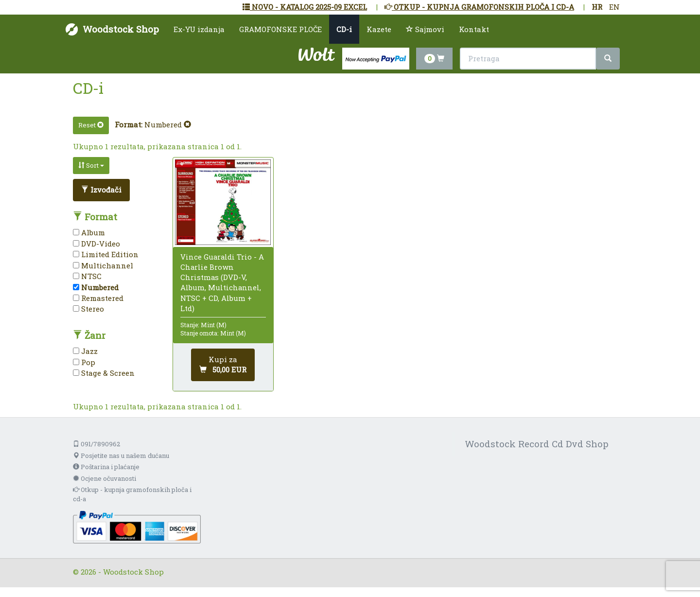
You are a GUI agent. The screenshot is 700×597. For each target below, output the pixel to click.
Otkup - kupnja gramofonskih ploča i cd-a (132, 494)
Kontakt (474, 29)
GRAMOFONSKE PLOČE (280, 29)
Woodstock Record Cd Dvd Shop (537, 444)
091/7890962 (96, 444)
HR (597, 7)
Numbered (168, 124)
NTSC (87, 276)
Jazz (85, 351)
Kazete (379, 29)
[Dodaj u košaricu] (223, 365)
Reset (91, 125)
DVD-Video (96, 244)
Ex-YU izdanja (199, 29)
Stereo (88, 309)
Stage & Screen (104, 373)
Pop (84, 362)
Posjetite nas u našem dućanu (121, 456)
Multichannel (103, 265)
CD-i (344, 29)
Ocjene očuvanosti (105, 478)
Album (89, 232)
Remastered (98, 298)
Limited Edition (106, 254)
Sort (91, 165)
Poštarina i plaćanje (106, 467)
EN (614, 7)
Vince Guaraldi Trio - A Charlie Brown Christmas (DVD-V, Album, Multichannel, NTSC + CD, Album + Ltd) (222, 282)
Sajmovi (425, 29)
